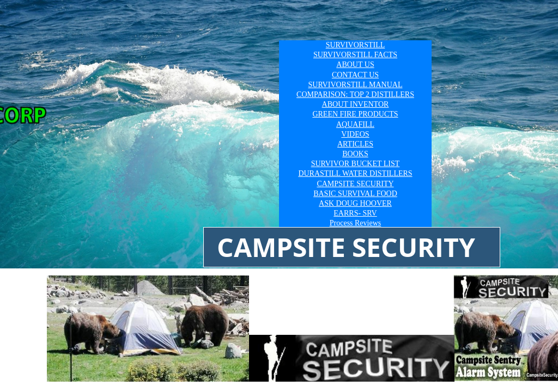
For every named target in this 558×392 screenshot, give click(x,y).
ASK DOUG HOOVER (355, 203)
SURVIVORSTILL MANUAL (356, 85)
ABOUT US (355, 65)
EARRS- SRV (355, 213)
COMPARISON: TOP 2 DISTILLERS (355, 94)
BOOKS (355, 154)
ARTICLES (355, 144)
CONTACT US (355, 75)
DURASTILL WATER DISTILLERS (355, 173)
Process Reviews (356, 223)
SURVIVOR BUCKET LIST (356, 164)
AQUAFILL (355, 124)
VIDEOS (355, 134)
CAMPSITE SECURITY (355, 184)
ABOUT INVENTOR (356, 104)
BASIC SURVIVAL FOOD (355, 194)
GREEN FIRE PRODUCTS (355, 114)
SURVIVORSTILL (356, 45)
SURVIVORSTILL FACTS (355, 55)
